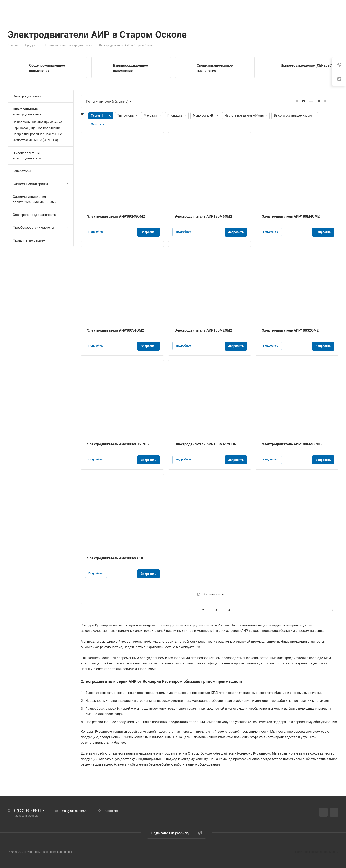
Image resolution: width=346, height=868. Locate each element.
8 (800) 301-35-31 (27, 811)
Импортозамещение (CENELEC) (307, 65)
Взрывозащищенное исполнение (41, 128)
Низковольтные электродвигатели (41, 112)
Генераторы (41, 171)
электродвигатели (292, 658)
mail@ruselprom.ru (74, 811)
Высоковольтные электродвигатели (41, 156)
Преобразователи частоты (41, 228)
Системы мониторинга (41, 184)
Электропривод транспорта (34, 215)
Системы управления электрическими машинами (35, 199)
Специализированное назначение (41, 134)
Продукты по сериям (29, 240)
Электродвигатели (98, 681)
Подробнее (96, 232)
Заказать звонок (26, 816)
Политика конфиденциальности (317, 852)
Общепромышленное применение (41, 122)
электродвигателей (199, 625)
